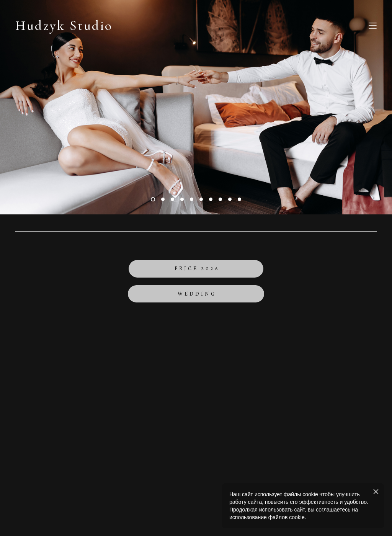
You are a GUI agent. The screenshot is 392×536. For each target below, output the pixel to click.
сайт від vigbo (196, 457)
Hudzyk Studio (64, 26)
